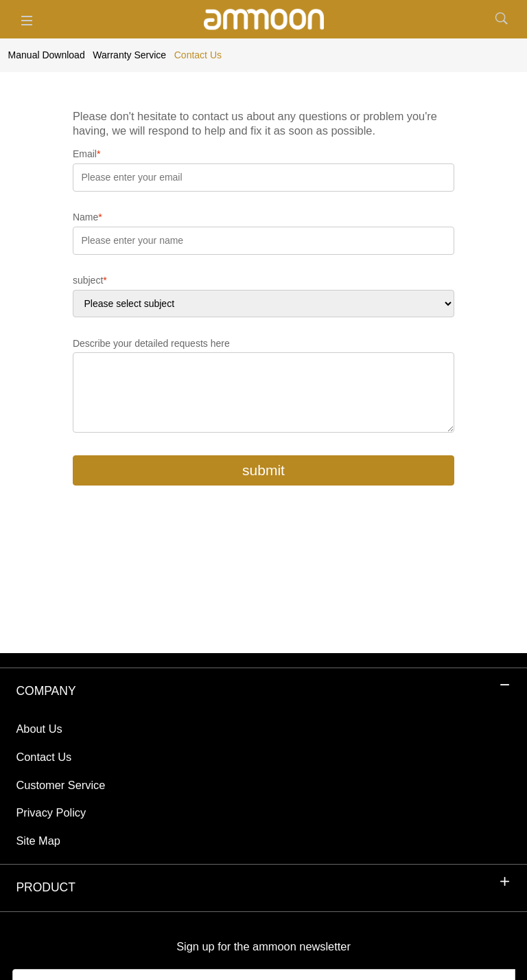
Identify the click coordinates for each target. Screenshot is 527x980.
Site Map (38, 841)
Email (86, 154)
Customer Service (60, 785)
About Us (39, 729)
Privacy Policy (51, 812)
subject (90, 280)
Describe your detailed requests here (151, 343)
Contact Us (44, 757)
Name (87, 217)
